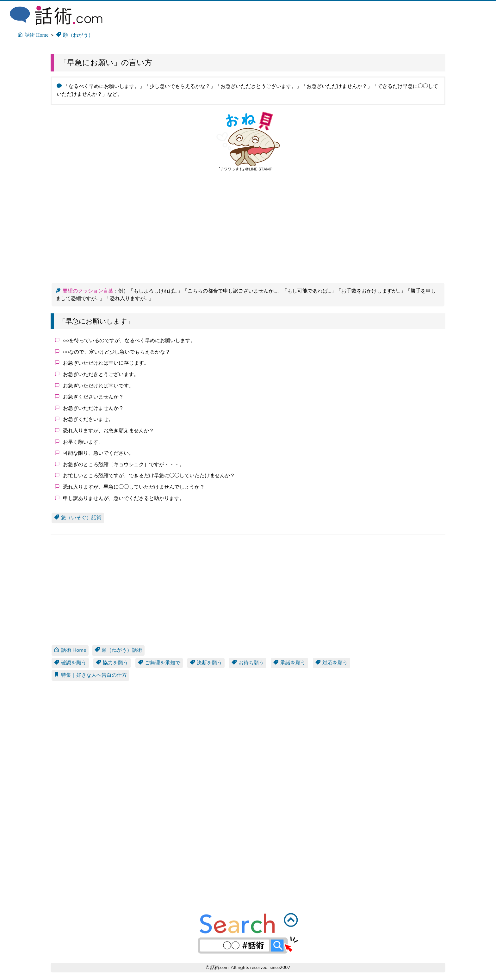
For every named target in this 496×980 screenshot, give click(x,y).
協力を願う (112, 663)
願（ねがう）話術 (118, 650)
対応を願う (332, 663)
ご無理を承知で (159, 663)
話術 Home (70, 650)
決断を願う (206, 663)
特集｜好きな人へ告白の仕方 (90, 675)
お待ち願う (248, 663)
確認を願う (70, 663)
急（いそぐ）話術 (78, 518)
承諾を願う (289, 663)
